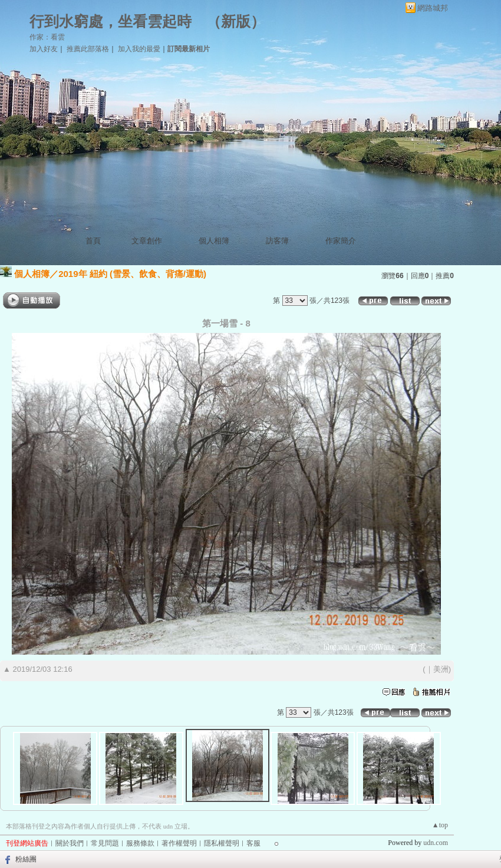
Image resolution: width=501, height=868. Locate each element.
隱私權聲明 (222, 843)
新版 (236, 22)
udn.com (436, 843)
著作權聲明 (179, 843)
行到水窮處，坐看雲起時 (111, 22)
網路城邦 (433, 8)
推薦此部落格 (88, 49)
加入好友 (44, 49)
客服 (253, 843)
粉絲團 (26, 859)
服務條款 (140, 843)
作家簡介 (341, 241)
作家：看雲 (47, 37)
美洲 (441, 669)
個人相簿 (214, 241)
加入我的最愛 (139, 49)
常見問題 (105, 843)
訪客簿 (277, 241)
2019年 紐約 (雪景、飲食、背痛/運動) (132, 274)
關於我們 (70, 843)
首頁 (93, 241)
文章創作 (147, 241)
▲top (440, 825)
